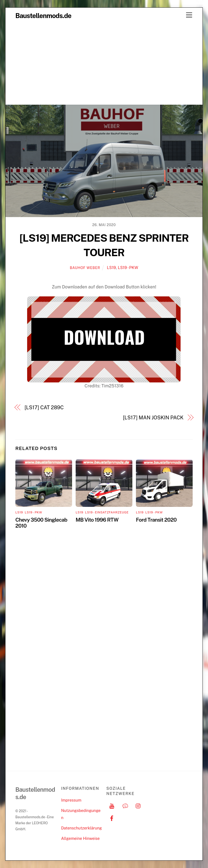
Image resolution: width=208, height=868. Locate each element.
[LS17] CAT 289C (44, 407)
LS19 (111, 268)
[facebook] (112, 818)
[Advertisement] (104, 63)
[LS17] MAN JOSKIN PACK (153, 418)
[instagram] (138, 805)
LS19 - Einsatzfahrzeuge (107, 512)
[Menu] (189, 15)
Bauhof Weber (85, 268)
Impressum (71, 800)
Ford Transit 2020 (156, 520)
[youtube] (112, 805)
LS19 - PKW (128, 268)
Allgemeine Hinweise (80, 838)
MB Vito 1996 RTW (97, 520)
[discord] (125, 805)
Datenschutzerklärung (82, 828)
